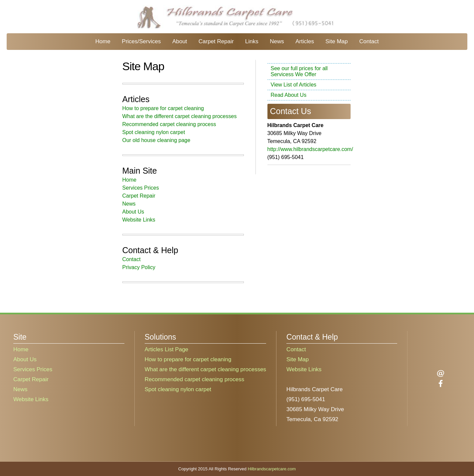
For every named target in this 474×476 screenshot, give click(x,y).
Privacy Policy (139, 267)
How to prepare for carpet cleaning (163, 108)
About (180, 41)
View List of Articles (294, 85)
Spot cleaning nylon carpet (154, 132)
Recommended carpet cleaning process (169, 124)
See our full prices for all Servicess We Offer (299, 71)
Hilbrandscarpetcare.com (272, 469)
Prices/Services (141, 41)
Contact (369, 41)
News (277, 41)
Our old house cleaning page (157, 140)
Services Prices (141, 188)
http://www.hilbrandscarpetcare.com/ (310, 149)
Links (252, 41)
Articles (305, 41)
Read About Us (289, 95)
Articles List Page (166, 349)
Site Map (336, 41)
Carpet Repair (216, 41)
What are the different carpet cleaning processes (180, 116)
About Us (133, 212)
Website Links (139, 220)
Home (103, 41)
